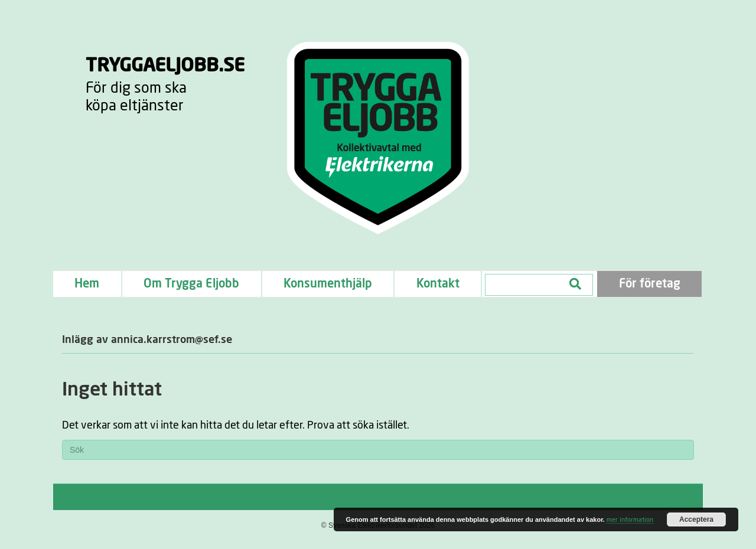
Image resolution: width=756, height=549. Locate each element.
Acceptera (696, 519)
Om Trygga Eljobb (191, 284)
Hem (87, 284)
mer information (630, 520)
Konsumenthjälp (328, 284)
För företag (650, 284)
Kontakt (438, 284)
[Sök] (378, 450)
